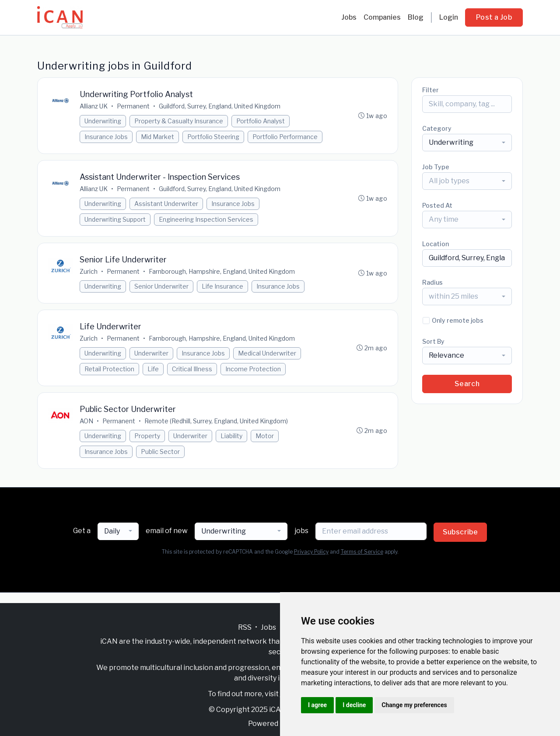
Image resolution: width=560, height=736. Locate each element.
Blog (416, 17)
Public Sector (160, 452)
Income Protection (253, 369)
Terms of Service (362, 552)
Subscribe (460, 532)
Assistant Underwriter (166, 204)
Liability (231, 436)
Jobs (349, 17)
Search (467, 384)
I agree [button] (317, 705)
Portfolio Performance (285, 137)
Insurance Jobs (106, 137)
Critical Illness (192, 369)
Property (147, 436)
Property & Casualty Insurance (179, 121)
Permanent (133, 106)
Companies (382, 17)
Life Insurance (222, 286)
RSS (245, 627)
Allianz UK (94, 106)
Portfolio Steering (213, 137)
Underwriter (151, 353)
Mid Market (157, 137)
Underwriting (103, 121)
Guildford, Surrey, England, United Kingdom (220, 106)
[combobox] (467, 143)
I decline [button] (354, 705)
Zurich (89, 271)
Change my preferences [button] (414, 705)
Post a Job (494, 17)
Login (449, 17)
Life (153, 369)
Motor (265, 436)
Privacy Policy (311, 552)
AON (86, 421)
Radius (432, 282)
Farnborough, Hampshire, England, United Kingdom (222, 271)
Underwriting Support (115, 219)
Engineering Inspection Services (206, 219)
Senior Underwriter (161, 286)
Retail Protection (109, 369)
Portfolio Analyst (261, 121)
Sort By (433, 341)
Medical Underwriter (267, 353)
